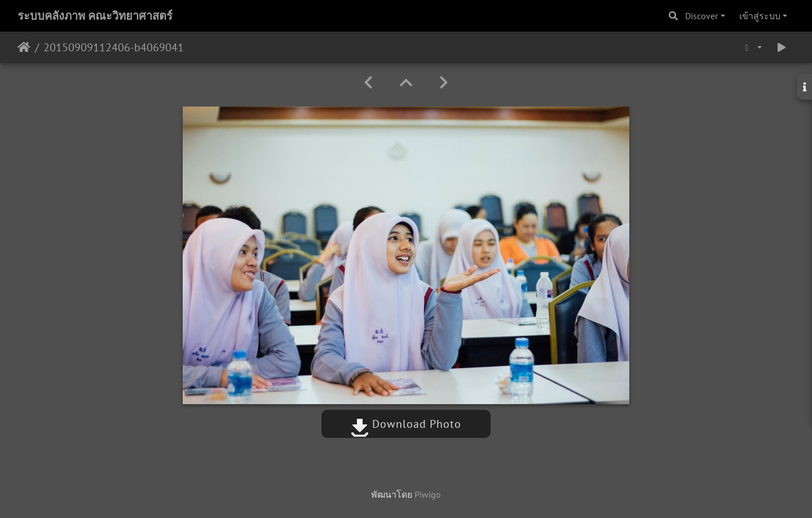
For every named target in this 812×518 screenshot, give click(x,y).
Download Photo (406, 424)
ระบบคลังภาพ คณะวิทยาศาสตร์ (95, 16)
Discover (701, 16)
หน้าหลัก (24, 47)
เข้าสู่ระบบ (760, 16)
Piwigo (428, 494)
